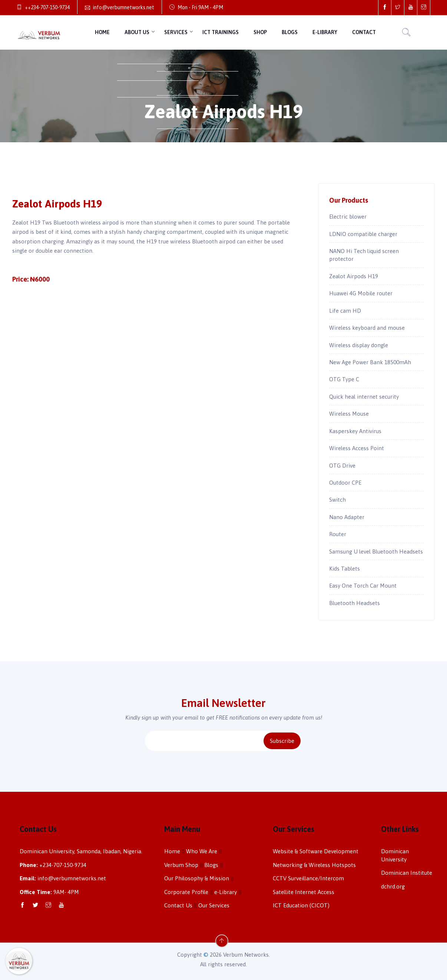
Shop (260, 32)
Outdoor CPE (345, 483)
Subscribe (282, 741)
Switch (337, 500)
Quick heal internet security (364, 397)
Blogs (290, 32)
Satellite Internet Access (304, 892)
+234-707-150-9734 (63, 865)
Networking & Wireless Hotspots (314, 865)
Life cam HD (345, 311)
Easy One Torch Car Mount (363, 586)
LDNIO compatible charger (363, 234)
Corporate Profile (186, 892)
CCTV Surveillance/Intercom (308, 878)
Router (338, 534)
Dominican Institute (407, 873)
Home (102, 32)
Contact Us (178, 905)
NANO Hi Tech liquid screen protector (364, 255)
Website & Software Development (316, 851)
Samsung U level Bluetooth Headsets (376, 552)
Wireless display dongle (359, 345)
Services (176, 32)
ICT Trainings (221, 32)
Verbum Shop (181, 865)
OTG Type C (344, 379)
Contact (364, 32)
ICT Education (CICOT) (301, 905)
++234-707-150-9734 (43, 7)
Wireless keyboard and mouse (367, 328)
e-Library (325, 32)
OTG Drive (342, 466)
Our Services (214, 905)
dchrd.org (393, 886)
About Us (137, 32)
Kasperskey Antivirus (355, 431)
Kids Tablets (345, 569)
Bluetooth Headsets (355, 603)
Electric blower (348, 217)
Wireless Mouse (349, 414)
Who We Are (202, 851)
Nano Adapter (347, 517)
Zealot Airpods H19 (354, 276)
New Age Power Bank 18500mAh (370, 362)
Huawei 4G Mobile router (361, 293)
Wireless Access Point (357, 448)
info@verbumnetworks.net (120, 7)
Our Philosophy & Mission (197, 878)
